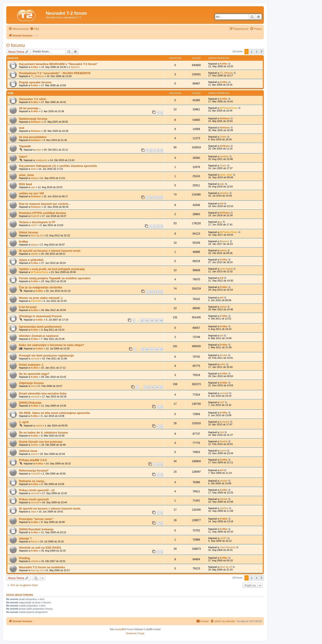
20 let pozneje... (30, 108)
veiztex (224, 481)
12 (142, 320)
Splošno (75, 67)
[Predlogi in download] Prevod (40, 316)
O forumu (16, 45)
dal (222, 336)
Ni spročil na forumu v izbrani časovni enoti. (50, 251)
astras (223, 307)
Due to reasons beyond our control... (45, 204)
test (22, 128)
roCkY (34, 225)
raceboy (224, 156)
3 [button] (257, 52)
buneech (225, 422)
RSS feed (25, 184)
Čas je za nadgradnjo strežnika (41, 287)
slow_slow (26, 175)
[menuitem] (34, 29)
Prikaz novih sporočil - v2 (37, 490)
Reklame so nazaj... (33, 481)
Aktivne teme (28, 451)
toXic (223, 364)
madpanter (41, 160)
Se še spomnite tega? (34, 374)
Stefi (33, 169)
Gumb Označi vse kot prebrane (41, 442)
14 (152, 320)
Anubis (224, 355)
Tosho (223, 137)
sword (39, 426)
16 (161, 320)
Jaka (33, 512)
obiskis (35, 254)
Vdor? (23, 157)
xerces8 (35, 359)
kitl (222, 203)
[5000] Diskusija (30, 403)
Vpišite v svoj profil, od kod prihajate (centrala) (52, 269)
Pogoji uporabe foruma (35, 82)
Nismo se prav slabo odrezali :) (41, 298)
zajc (33, 187)
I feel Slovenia (228, 547)
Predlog (24, 558)
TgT (222, 402)
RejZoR (35, 216)
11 (152, 349)
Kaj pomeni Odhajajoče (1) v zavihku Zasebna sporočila (58, 166)
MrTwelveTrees (229, 108)
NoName (36, 122)
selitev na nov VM (31, 193)
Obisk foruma (29, 232)
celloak (35, 561)
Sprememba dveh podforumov (40, 327)
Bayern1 (225, 241)
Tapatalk (25, 146)
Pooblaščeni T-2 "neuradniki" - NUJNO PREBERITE (55, 73)
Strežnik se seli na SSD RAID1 (40, 548)
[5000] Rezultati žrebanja (36, 529)
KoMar (35, 67)
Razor (34, 541)
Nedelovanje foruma (33, 119)
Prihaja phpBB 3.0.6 (33, 460)
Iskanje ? (25, 538)
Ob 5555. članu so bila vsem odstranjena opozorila (54, 413)
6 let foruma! (28, 307)
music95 (35, 474)
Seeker (35, 445)
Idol (222, 432)
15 (156, 320)
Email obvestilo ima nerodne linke (43, 393)
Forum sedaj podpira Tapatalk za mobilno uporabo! (55, 278)
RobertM (36, 301)
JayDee (224, 508)
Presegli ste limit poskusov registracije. (47, 356)
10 (147, 349)
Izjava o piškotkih (31, 260)
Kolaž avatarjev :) (31, 365)
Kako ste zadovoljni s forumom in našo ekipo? (52, 345)
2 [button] (251, 52)
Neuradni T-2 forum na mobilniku (42, 567)
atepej (34, 178)
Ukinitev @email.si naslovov (39, 336)
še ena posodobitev (33, 137)
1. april (24, 422)
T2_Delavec (37, 76)
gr (221, 222)
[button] (262, 52)
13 (147, 320)
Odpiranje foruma (31, 383)
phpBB (121, 629)
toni (33, 386)
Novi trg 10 (37, 235)
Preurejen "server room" (36, 519)
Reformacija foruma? (34, 471)
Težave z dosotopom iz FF (37, 222)
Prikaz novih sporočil (34, 499)
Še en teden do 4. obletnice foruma (43, 433)
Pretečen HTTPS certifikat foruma (42, 213)
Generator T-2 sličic (33, 99)
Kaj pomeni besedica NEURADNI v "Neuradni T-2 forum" (58, 64)
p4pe (38, 150)
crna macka (226, 269)
